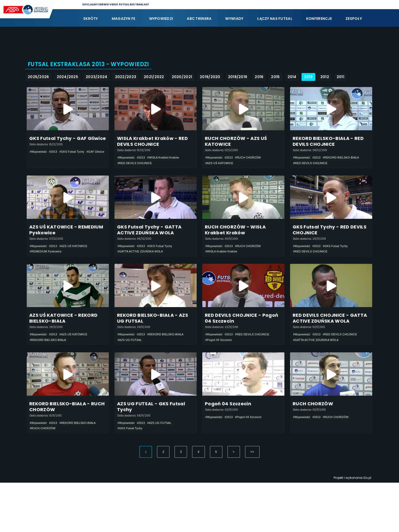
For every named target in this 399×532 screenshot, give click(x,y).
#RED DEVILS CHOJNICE (137, 167)
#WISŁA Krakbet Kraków (168, 161)
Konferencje (319, 19)
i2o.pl (367, 527)
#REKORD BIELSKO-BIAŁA (346, 161)
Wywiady (234, 19)
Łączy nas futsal (275, 19)
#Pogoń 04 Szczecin (220, 369)
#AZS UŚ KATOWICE (221, 167)
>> (252, 501)
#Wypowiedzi (39, 155)
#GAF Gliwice (40, 161)
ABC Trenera (199, 19)
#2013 (55, 155)
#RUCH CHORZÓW (252, 161)
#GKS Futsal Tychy (76, 155)
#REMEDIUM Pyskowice (47, 268)
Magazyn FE (124, 19)
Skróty (91, 19)
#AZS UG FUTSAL (131, 369)
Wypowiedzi (161, 19)
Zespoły (354, 19)
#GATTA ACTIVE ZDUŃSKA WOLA (143, 268)
